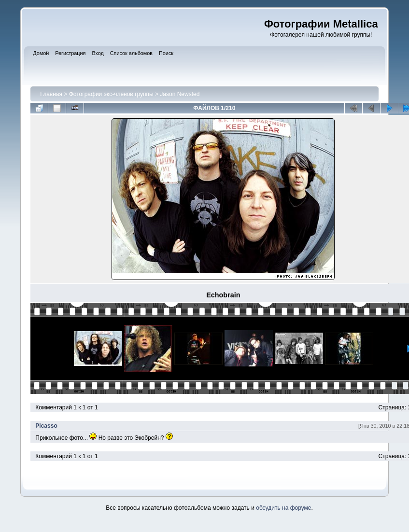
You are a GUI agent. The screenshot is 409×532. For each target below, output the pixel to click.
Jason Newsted (180, 94)
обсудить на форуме (283, 508)
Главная (51, 94)
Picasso (46, 426)
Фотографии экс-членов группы (111, 94)
